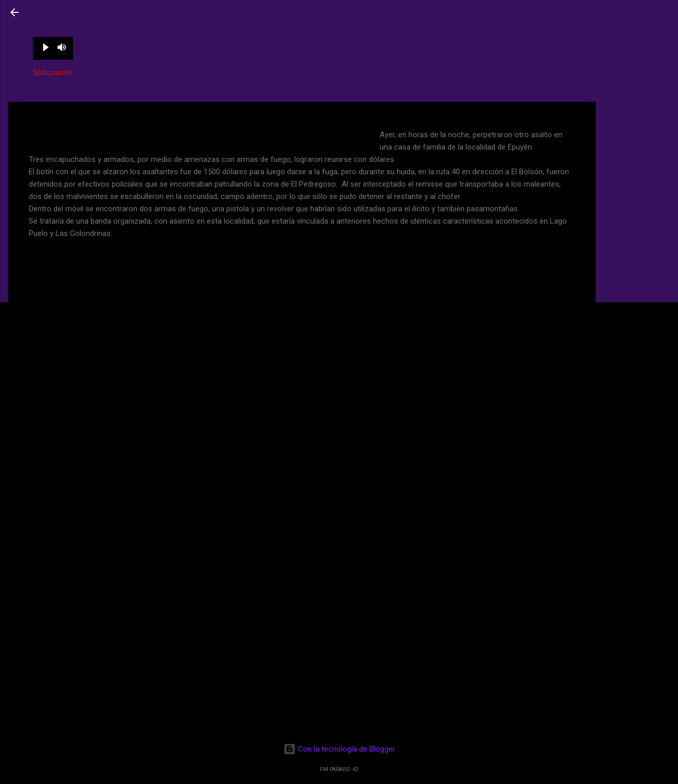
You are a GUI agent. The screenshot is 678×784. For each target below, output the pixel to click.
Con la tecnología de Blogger (339, 749)
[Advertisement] (637, 140)
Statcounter (53, 72)
